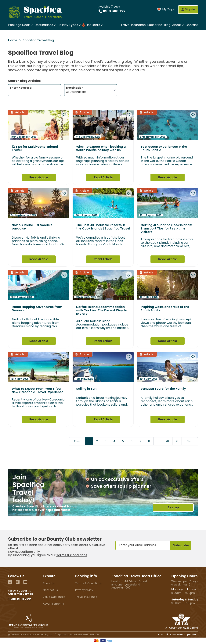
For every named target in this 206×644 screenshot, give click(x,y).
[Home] (39, 12)
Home (13, 40)
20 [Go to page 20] (167, 441)
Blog (167, 25)
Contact (192, 25)
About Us (49, 583)
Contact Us (50, 590)
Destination (75, 88)
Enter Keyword (35, 90)
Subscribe (155, 25)
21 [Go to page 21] (177, 441)
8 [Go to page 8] (149, 441)
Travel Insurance (133, 25)
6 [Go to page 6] (132, 441)
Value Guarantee (54, 597)
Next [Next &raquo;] (190, 441)
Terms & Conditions (72, 555)
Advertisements (53, 604)
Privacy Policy (84, 590)
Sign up (173, 507)
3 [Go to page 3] (106, 441)
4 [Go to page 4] (114, 441)
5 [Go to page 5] (123, 441)
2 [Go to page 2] (97, 441)
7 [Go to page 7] (140, 441)
